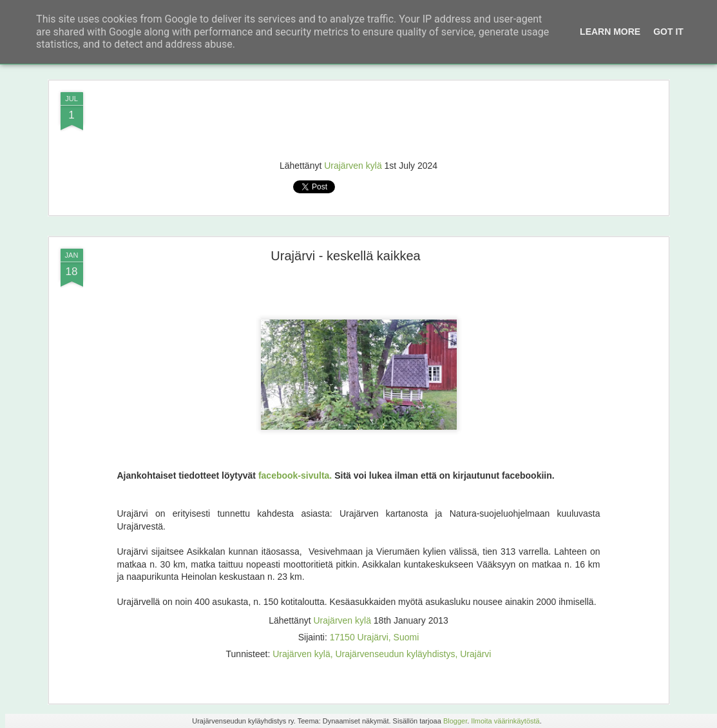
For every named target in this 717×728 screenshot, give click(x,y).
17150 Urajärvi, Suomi (375, 637)
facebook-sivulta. (295, 475)
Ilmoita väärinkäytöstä (505, 721)
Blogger (455, 721)
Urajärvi (475, 654)
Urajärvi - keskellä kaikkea (345, 256)
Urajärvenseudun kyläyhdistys (395, 654)
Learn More (610, 32)
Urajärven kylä (353, 166)
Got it (668, 32)
